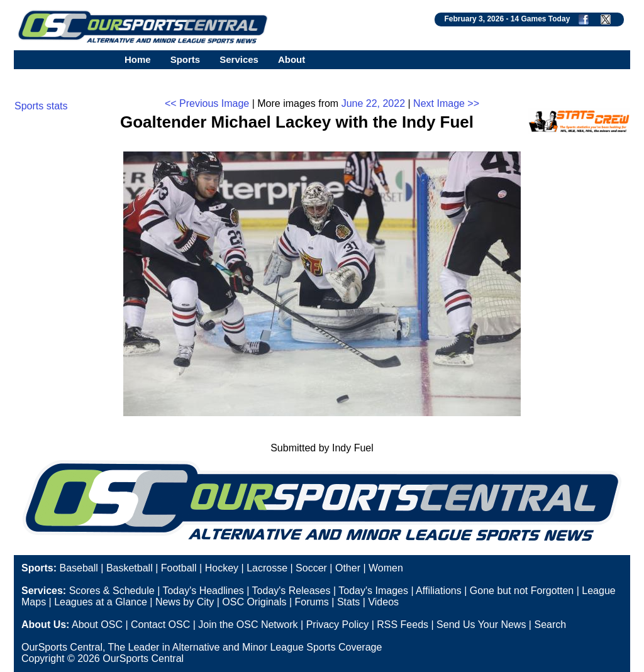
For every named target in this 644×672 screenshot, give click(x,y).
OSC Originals (254, 602)
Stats (348, 602)
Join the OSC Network (248, 625)
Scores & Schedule (112, 591)
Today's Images (373, 591)
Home (138, 59)
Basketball (130, 568)
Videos (383, 602)
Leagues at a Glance (101, 602)
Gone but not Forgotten (522, 591)
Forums (312, 602)
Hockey (222, 568)
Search (550, 625)
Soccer (311, 568)
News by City (185, 602)
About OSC (97, 625)
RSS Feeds (402, 625)
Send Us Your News (481, 625)
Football (179, 568)
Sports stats (41, 106)
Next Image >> (446, 103)
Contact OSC (160, 625)
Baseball (78, 568)
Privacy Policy (338, 625)
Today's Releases (291, 591)
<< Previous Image (207, 103)
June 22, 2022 (373, 103)
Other (348, 568)
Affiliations (439, 591)
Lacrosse (267, 568)
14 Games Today (541, 19)
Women (386, 568)
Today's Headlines (203, 591)
